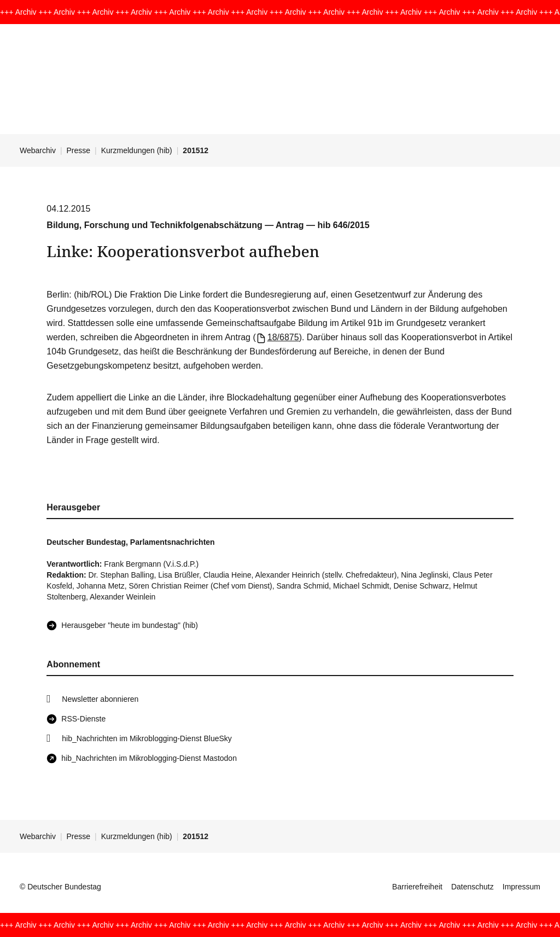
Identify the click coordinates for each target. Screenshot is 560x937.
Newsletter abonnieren (100, 699)
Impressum (521, 887)
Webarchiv (38, 150)
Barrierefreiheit (417, 887)
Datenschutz (472, 887)
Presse (79, 150)
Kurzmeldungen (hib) (137, 150)
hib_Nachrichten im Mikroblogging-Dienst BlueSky (147, 738)
